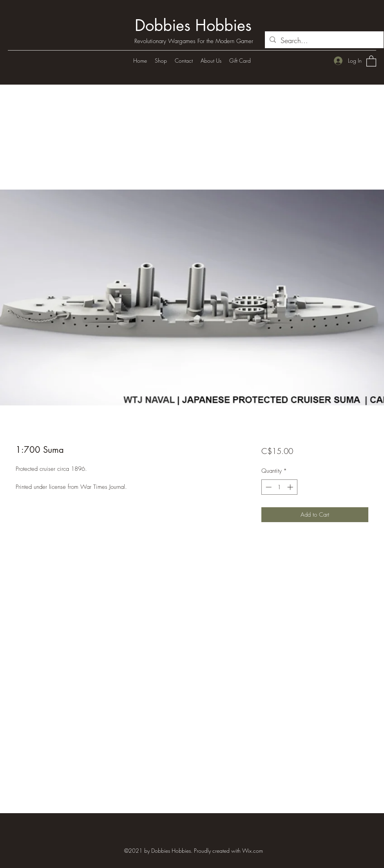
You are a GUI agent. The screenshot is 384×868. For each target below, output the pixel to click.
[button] (371, 61)
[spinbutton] (279, 487)
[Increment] (291, 487)
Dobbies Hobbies (193, 25)
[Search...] (324, 41)
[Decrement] (268, 487)
